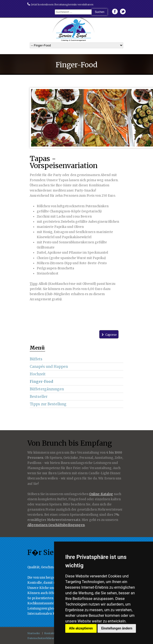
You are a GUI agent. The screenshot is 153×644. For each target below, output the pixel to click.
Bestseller (39, 397)
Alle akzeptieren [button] (81, 628)
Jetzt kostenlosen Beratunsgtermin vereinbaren (60, 4)
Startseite (34, 633)
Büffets (36, 359)
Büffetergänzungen (47, 389)
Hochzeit (38, 374)
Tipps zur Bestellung (48, 404)
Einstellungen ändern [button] (117, 628)
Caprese (109, 335)
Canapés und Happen (49, 367)
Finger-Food (41, 382)
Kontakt (49, 633)
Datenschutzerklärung (42, 638)
